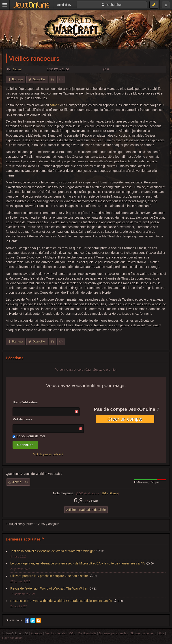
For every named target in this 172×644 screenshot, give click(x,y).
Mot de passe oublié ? (48, 454)
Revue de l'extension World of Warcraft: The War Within (49, 588)
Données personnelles (113, 633)
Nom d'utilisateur (25, 402)
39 (93, 576)
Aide (161, 633)
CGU (72, 633)
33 (93, 589)
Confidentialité (87, 633)
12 (100, 551)
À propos (37, 633)
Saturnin (18, 69)
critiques (110, 493)
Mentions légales (56, 633)
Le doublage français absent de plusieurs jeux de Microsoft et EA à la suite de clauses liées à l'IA (77, 563)
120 (118, 601)
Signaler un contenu (143, 633)
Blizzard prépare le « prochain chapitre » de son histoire (49, 576)
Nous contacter (12, 638)
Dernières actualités (23, 539)
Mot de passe (23, 419)
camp (54, 105)
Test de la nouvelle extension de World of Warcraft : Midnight (52, 551)
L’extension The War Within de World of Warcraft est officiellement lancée (61, 601)
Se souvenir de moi (31, 436)
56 (150, 563)
